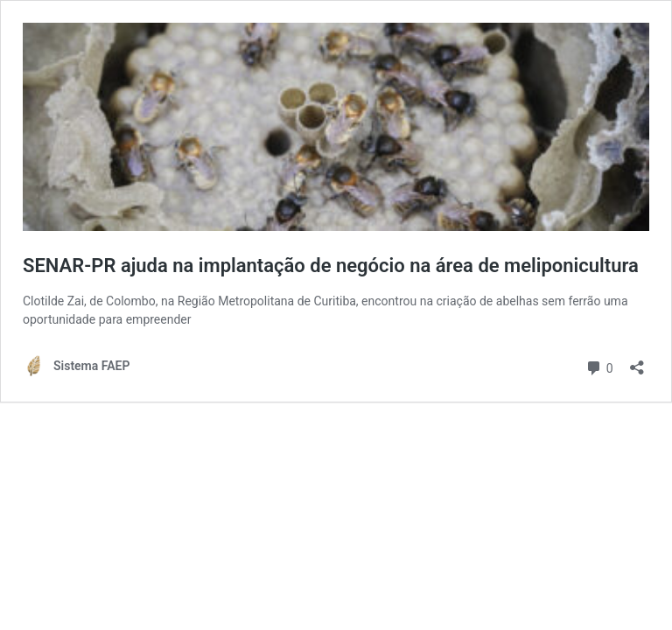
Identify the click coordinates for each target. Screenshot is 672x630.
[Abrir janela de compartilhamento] (637, 362)
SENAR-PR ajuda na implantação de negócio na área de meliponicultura (331, 266)
